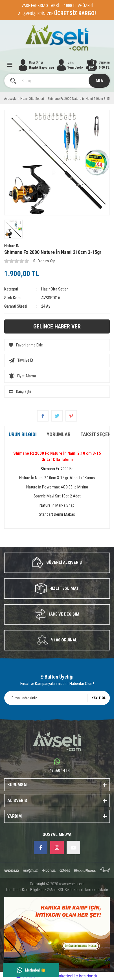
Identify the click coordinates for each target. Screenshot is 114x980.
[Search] (57, 81)
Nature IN (12, 246)
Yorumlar (59, 434)
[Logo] (57, 38)
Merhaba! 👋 (31, 970)
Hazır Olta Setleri (55, 289)
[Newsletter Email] (57, 698)
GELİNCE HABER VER (57, 326)
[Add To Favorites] (57, 345)
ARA (99, 81)
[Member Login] (70, 65)
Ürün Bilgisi (23, 434)
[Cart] (98, 65)
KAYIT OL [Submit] (99, 698)
